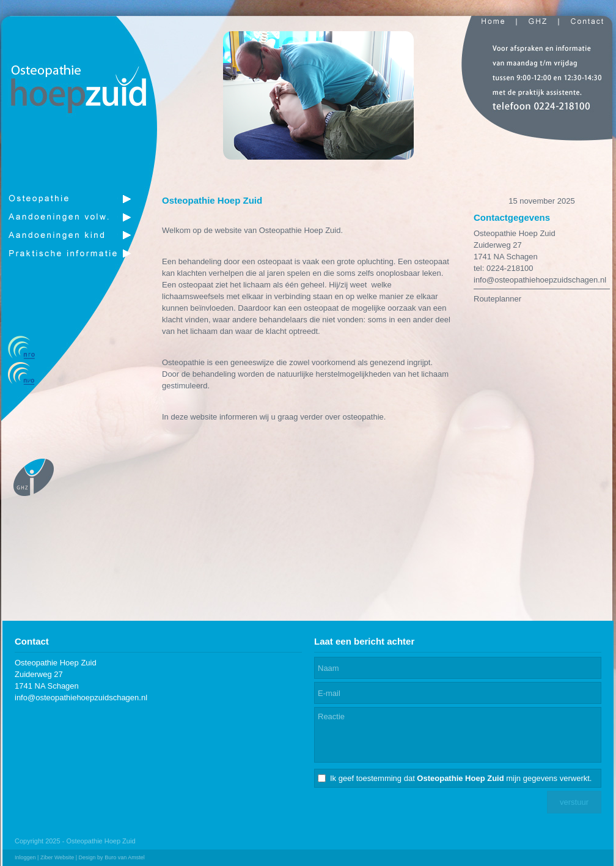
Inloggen (25, 857)
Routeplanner (497, 299)
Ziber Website (57, 857)
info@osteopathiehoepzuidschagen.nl (540, 280)
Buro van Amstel (125, 857)
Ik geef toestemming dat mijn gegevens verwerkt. (461, 778)
